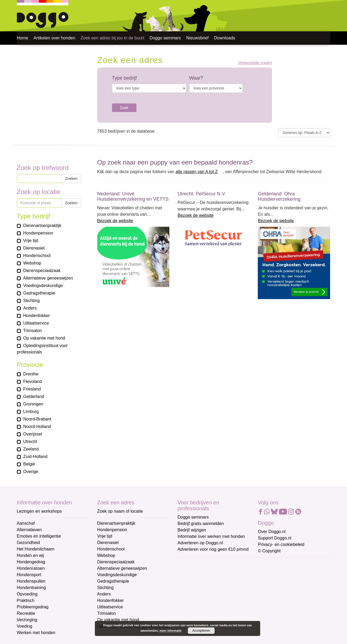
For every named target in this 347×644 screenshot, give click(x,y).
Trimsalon (107, 613)
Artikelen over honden (54, 38)
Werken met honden (36, 633)
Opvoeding (27, 594)
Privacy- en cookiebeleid (281, 544)
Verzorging (27, 620)
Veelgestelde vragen (255, 63)
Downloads (224, 38)
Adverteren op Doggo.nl (200, 543)
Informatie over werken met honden (211, 536)
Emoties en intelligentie (39, 536)
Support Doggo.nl (275, 538)
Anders (104, 594)
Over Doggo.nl (272, 532)
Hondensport (29, 575)
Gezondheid (28, 543)
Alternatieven (29, 530)
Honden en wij (30, 555)
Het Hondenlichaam (36, 549)
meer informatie (171, 631)
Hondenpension (112, 530)
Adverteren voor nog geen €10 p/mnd (213, 549)
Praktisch (26, 600)
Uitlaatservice (110, 607)
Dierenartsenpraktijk (116, 523)
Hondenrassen (31, 568)
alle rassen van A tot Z (197, 172)
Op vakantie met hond (118, 620)
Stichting (105, 588)
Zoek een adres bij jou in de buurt (112, 38)
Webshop (106, 555)
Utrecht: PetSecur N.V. (202, 194)
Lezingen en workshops (39, 511)
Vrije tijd (105, 536)
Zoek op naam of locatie (120, 511)
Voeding (25, 626)
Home (23, 38)
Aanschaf (26, 523)
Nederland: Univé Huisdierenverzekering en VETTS (133, 196)
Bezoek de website (115, 221)
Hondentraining (31, 588)
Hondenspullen (31, 581)
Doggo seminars (165, 38)
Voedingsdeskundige (117, 575)
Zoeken (71, 178)
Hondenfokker (111, 600)
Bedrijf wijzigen (192, 530)
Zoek (124, 108)
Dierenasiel (108, 543)
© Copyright (269, 551)
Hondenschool (111, 549)
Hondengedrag (31, 562)
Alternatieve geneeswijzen (122, 568)
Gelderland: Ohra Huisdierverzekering (279, 196)
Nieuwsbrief (197, 38)
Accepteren (201, 631)
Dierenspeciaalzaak (116, 562)
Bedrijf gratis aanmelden (201, 524)
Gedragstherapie (113, 581)
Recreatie (26, 613)
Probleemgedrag (33, 607)
